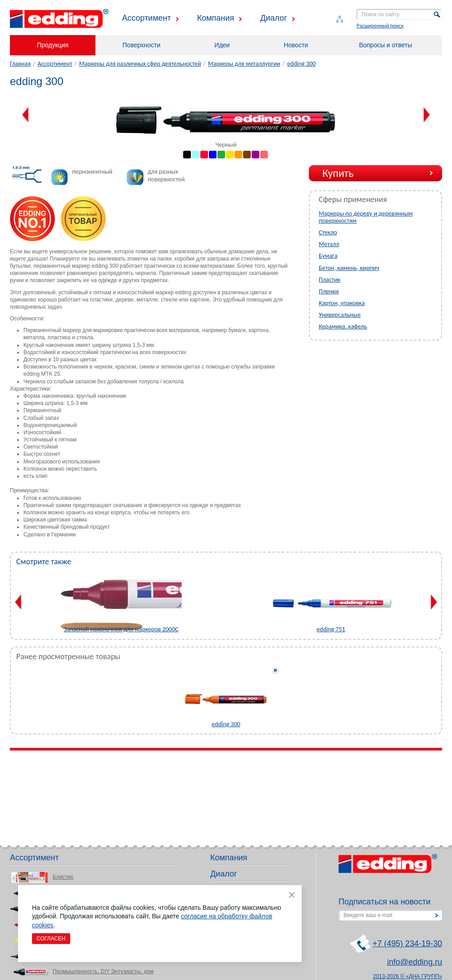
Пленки (329, 291)
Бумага (328, 256)
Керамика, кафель (343, 326)
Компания (216, 18)
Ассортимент (147, 18)
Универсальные (340, 315)
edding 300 (301, 64)
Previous (25, 115)
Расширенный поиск (380, 26)
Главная (20, 64)
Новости (296, 45)
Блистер (63, 877)
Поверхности (141, 45)
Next (427, 115)
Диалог (274, 18)
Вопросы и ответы (385, 45)
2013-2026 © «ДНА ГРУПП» (408, 976)
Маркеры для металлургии (244, 64)
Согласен (51, 939)
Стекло (328, 232)
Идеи (222, 45)
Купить (338, 173)
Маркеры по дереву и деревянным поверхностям (366, 217)
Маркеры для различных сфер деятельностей (140, 64)
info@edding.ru (415, 962)
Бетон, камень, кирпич (349, 268)
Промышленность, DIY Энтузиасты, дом (103, 971)
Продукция (53, 45)
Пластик (330, 280)
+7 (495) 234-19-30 (407, 944)
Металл (329, 244)
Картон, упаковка (342, 303)
